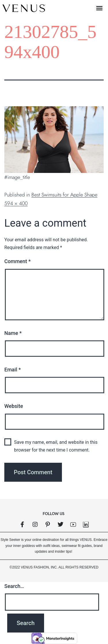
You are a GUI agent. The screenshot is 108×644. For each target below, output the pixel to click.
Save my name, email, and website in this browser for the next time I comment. (56, 446)
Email (13, 370)
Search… (14, 586)
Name (13, 333)
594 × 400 (16, 203)
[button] (99, 8)
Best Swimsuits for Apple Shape (64, 195)
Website (14, 406)
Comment (17, 261)
